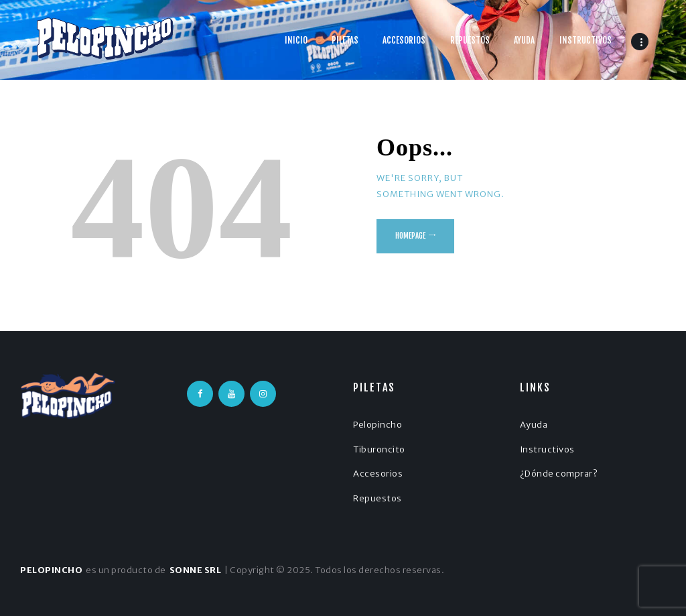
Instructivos (547, 449)
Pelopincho (378, 425)
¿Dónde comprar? (559, 474)
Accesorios (378, 474)
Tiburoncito (379, 449)
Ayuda (534, 425)
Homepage (410, 236)
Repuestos (378, 498)
